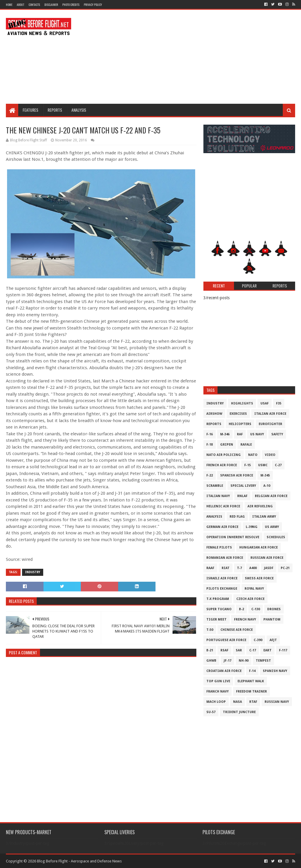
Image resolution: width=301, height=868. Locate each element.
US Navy (257, 434)
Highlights (242, 403)
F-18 (210, 445)
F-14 (252, 671)
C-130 (256, 609)
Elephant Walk (251, 681)
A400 (253, 568)
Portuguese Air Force (226, 640)
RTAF (253, 702)
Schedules (276, 537)
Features (30, 110)
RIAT (226, 568)
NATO (253, 455)
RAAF (210, 568)
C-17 (253, 650)
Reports (55, 110)
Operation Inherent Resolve (233, 537)
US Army (272, 527)
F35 (279, 403)
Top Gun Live (218, 681)
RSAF (224, 650)
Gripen (227, 445)
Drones (274, 609)
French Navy (245, 619)
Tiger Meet (216, 619)
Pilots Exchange (222, 589)
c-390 (258, 640)
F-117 (283, 650)
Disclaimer (51, 5)
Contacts (34, 5)
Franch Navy (218, 691)
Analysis (79, 110)
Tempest (263, 661)
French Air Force (222, 465)
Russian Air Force (267, 558)
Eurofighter (270, 424)
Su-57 (211, 712)
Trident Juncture (239, 712)
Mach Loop (216, 702)
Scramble (215, 486)
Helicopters (240, 424)
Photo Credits (71, 5)
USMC (263, 465)
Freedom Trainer (251, 691)
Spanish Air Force (237, 475)
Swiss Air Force (259, 578)
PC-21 (285, 568)
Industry (33, 572)
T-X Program (218, 599)
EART (267, 650)
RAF (240, 434)
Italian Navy (218, 496)
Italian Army (264, 517)
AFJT (273, 640)
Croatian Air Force (224, 671)
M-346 (225, 434)
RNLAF (242, 496)
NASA (238, 702)
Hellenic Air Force (223, 506)
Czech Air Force (250, 599)
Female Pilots (219, 547)
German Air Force (222, 527)
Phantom (272, 619)
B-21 (210, 650)
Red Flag (237, 517)
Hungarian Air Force (259, 547)
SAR (239, 650)
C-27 (278, 465)
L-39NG (252, 527)
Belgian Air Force (271, 496)
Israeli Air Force (222, 578)
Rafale (246, 445)
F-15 (248, 465)
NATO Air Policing (224, 455)
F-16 (210, 434)
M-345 (265, 475)
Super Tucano (219, 609)
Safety (277, 434)
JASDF (269, 568)
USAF (265, 403)
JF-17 (228, 661)
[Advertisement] (188, 57)
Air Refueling (260, 506)
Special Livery (243, 486)
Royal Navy (254, 589)
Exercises (238, 414)
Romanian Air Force (225, 558)
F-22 (210, 475)
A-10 (267, 486)
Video (270, 455)
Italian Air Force (270, 414)
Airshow (214, 414)
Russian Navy (277, 702)
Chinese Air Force (237, 630)
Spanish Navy (275, 671)
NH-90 (244, 661)
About (20, 5)
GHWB (211, 661)
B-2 (241, 609)
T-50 (210, 630)
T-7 (239, 568)
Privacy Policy (93, 5)
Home (9, 5)
